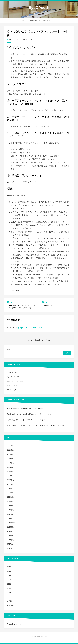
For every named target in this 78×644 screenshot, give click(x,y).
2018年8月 (11, 527)
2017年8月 (11, 540)
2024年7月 (11, 463)
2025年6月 (11, 454)
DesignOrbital (37, 639)
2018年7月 (11, 531)
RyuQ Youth (39, 8)
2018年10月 (11, 523)
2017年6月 (11, 544)
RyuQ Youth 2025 (13, 385)
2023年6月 (11, 480)
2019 (16, 290)
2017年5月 (11, 548)
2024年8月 (11, 458)
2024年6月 (11, 467)
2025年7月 (11, 450)
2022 (9, 584)
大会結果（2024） (14, 390)
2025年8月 (11, 446)
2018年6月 (11, 535)
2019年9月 (11, 506)
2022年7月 (11, 488)
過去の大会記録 (12, 408)
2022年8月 (11, 484)
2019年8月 (11, 510)
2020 (9, 580)
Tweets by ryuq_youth (15, 624)
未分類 (9, 601)
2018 (9, 571)
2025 (9, 597)
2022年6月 (11, 493)
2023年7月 (11, 476)
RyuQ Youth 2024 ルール (16, 414)
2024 (9, 592)
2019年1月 (11, 518)
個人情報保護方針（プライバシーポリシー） (43, 20)
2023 (9, 588)
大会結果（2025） (14, 373)
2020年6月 (11, 501)
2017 (9, 567)
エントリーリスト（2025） (17, 381)
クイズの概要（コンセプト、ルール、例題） (22, 426)
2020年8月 (11, 497)
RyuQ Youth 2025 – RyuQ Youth (31, 408)
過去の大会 (11, 605)
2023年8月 (11, 471)
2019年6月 (11, 514)
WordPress (52, 639)
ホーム (24, 20)
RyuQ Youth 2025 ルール (16, 377)
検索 (9, 349)
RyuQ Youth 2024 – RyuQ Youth (30, 327)
